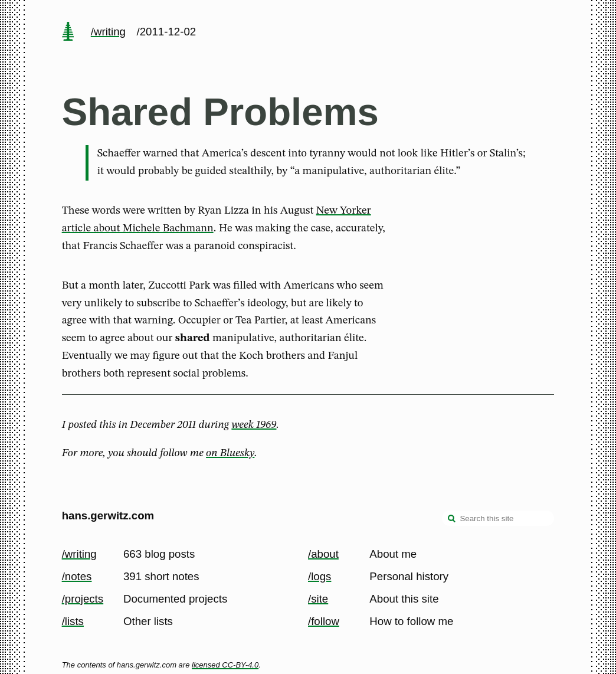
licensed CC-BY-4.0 (225, 665)
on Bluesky (230, 453)
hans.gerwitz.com (108, 516)
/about (323, 554)
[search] (452, 519)
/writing (108, 32)
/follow (324, 621)
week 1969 (254, 425)
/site (318, 599)
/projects (83, 599)
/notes (77, 576)
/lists (73, 621)
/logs (320, 576)
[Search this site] (498, 518)
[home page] (68, 32)
